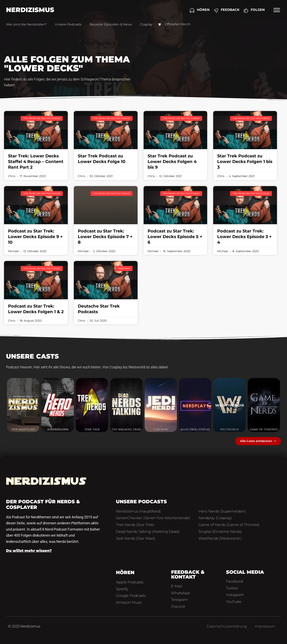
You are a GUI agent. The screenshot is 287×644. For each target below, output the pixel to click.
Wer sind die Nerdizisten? (26, 24)
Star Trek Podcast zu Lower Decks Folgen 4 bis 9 (172, 162)
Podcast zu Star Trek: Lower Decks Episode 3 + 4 (244, 237)
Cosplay (146, 24)
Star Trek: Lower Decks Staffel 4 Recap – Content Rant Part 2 (36, 162)
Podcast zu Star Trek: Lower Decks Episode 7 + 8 (105, 237)
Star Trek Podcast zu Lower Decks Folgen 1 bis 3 (245, 162)
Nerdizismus (30, 10)
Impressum (265, 626)
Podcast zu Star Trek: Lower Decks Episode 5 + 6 (175, 237)
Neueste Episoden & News (111, 24)
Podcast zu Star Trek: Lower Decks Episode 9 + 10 (35, 237)
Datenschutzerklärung (227, 626)
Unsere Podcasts (68, 24)
